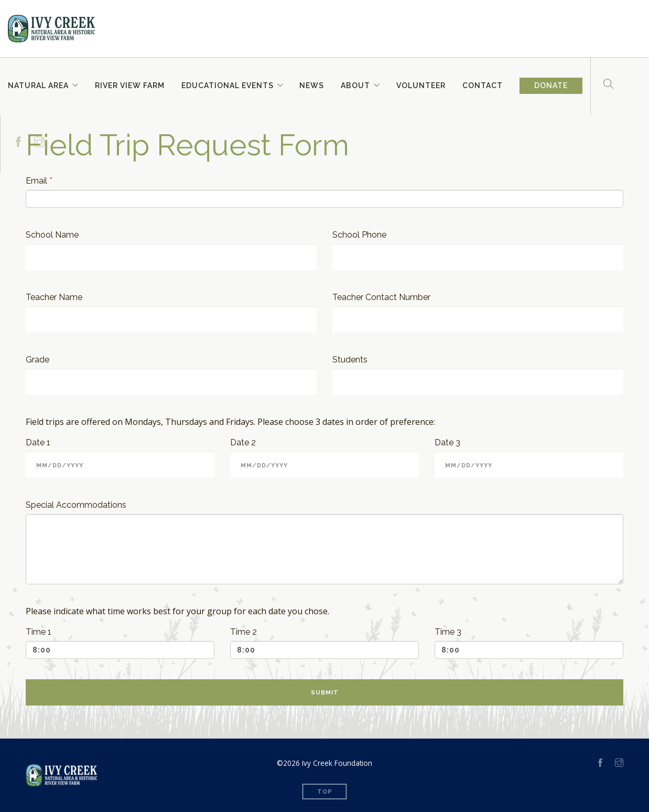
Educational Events (228, 84)
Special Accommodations (76, 505)
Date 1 (38, 442)
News (312, 84)
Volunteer (421, 84)
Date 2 (243, 442)
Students (350, 360)
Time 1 (39, 632)
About (356, 84)
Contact (483, 84)
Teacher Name (54, 297)
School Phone (359, 235)
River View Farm (130, 84)
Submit (325, 693)
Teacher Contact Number (381, 297)
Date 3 (447, 442)
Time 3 (448, 632)
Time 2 (244, 632)
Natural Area (38, 84)
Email (36, 181)
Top (325, 792)
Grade (37, 360)
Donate (551, 86)
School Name (52, 235)
